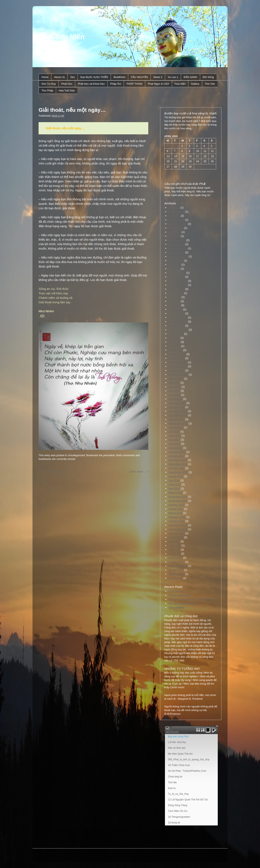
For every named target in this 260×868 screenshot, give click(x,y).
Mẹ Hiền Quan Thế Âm (182, 603)
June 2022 (175, 232)
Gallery (195, 84)
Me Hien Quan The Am (180, 754)
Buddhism (119, 77)
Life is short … (139, 472)
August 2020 (176, 293)
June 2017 (175, 436)
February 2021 (177, 273)
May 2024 (174, 216)
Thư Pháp (47, 90)
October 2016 (176, 468)
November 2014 (178, 529)
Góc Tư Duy (49, 84)
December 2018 (178, 362)
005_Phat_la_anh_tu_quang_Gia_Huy (189, 759)
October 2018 (176, 370)
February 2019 (177, 354)
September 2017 (178, 423)
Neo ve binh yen (177, 748)
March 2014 (175, 558)
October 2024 (176, 212)
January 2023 (176, 220)
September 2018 (178, 374)
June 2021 (175, 265)
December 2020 (178, 281)
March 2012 (175, 578)
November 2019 (178, 322)
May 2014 (174, 550)
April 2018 (174, 395)
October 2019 (176, 326)
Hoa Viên (180, 84)
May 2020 (174, 301)
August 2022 (176, 228)
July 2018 (174, 383)
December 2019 (178, 317)
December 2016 (178, 460)
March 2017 (175, 448)
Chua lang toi (175, 777)
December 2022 (178, 224)
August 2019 (176, 334)
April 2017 (174, 444)
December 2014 (178, 525)
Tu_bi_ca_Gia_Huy (178, 794)
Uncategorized (76, 455)
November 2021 (178, 248)
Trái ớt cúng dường (180, 595)
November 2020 (178, 285)
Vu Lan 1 (173, 77)
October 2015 (176, 505)
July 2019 (174, 338)
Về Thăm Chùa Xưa (179, 765)
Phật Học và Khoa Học (91, 84)
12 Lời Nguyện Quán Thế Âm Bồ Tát (188, 800)
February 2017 (177, 452)
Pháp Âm (116, 84)
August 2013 (176, 570)
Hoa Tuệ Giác (67, 90)
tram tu (172, 788)
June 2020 (175, 297)
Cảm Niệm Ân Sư (178, 811)
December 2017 (178, 411)
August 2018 (176, 379)
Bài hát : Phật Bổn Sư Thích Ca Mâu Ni (192, 599)
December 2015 (178, 497)
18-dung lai (174, 823)
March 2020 (175, 309)
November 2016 (178, 464)
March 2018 (175, 399)
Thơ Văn (210, 84)
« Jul (167, 176)
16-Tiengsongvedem (179, 817)
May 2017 (174, 440)
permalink (109, 455)
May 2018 (174, 391)
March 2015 (175, 513)
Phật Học (67, 84)
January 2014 (176, 562)
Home (45, 77)
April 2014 (174, 554)
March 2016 (175, 493)
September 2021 (178, 256)
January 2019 (176, 358)
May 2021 (174, 269)
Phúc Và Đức (176, 591)
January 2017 (176, 456)
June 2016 (175, 484)
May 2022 (174, 236)
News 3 (158, 77)
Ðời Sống (208, 77)
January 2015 (176, 521)
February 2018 (177, 403)
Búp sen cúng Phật (178, 736)
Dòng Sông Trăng (178, 805)
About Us (59, 77)
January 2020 (176, 313)
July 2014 (174, 541)
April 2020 (174, 305)
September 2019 (178, 330)
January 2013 (176, 574)
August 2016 (176, 476)
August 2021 (176, 260)
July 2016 (174, 480)
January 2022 (176, 244)
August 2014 (176, 537)
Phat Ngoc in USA (159, 84)
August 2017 (176, 427)
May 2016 (174, 488)
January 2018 (176, 407)
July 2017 (174, 431)
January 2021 (176, 277)
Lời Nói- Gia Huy (177, 742)
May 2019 (174, 342)
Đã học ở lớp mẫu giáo (53, 472)
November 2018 (178, 366)
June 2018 (175, 387)
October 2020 (176, 289)
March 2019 (175, 350)
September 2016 (178, 472)
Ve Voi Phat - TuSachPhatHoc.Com (187, 771)
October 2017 (176, 419)
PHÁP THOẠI (134, 84)
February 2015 (177, 517)
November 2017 (178, 415)
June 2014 (175, 545)
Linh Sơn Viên (62, 37)
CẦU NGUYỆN (139, 77)
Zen (73, 77)
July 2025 (174, 208)
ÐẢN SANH (190, 77)
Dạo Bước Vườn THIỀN (94, 77)
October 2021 (176, 252)
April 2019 (174, 346)
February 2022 (177, 240)
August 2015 (176, 509)
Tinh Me (172, 783)
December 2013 (178, 566)
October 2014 (176, 533)
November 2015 (178, 501)
